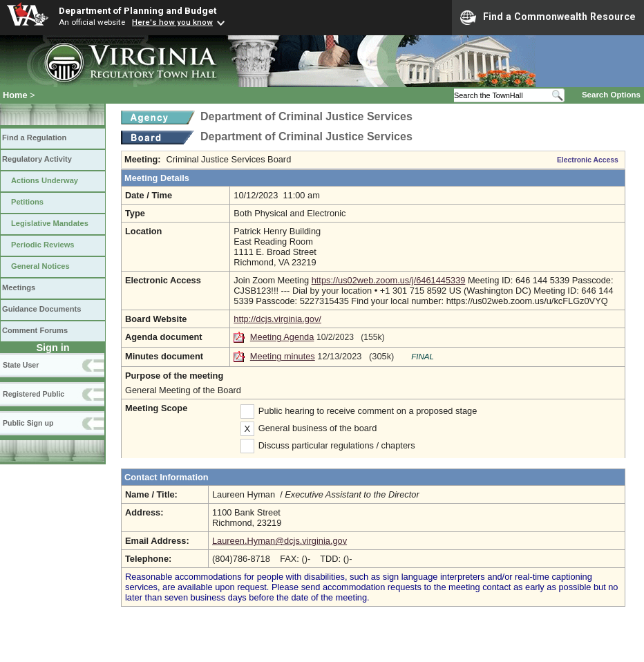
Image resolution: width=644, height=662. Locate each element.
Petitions (27, 202)
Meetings (19, 287)
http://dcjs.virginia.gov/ (277, 319)
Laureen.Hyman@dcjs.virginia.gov (280, 541)
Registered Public (34, 394)
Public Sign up (28, 423)
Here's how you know (172, 22)
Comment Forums (35, 330)
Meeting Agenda (282, 337)
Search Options (611, 95)
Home (15, 95)
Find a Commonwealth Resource (548, 17)
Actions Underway (45, 180)
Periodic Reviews (43, 245)
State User (21, 365)
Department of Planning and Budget (138, 10)
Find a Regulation (34, 138)
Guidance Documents (41, 309)
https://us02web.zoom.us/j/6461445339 (389, 280)
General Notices (40, 266)
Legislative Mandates (50, 223)
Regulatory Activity (37, 159)
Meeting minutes (283, 356)
